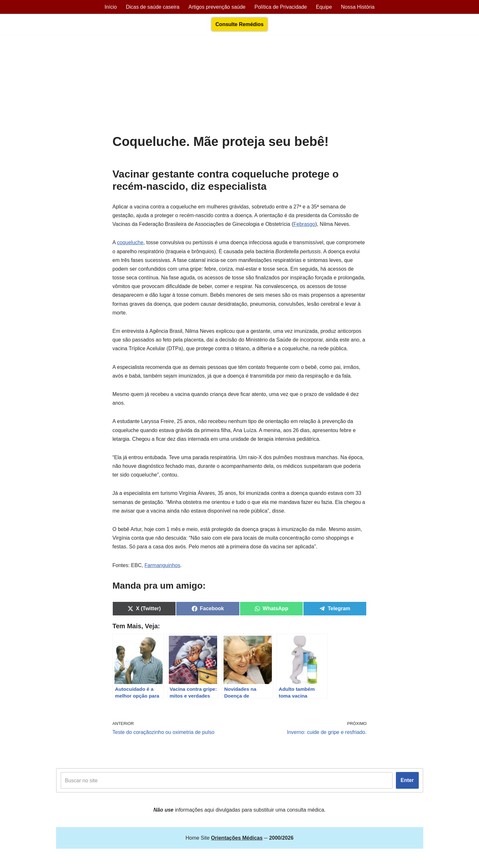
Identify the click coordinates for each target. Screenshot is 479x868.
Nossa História (358, 7)
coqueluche (130, 242)
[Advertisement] (239, 86)
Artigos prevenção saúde (217, 7)
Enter (407, 780)
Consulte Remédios (239, 24)
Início (110, 7)
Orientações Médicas (113, 859)
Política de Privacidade (281, 7)
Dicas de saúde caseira (153, 7)
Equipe (324, 7)
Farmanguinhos (163, 565)
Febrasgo (304, 224)
